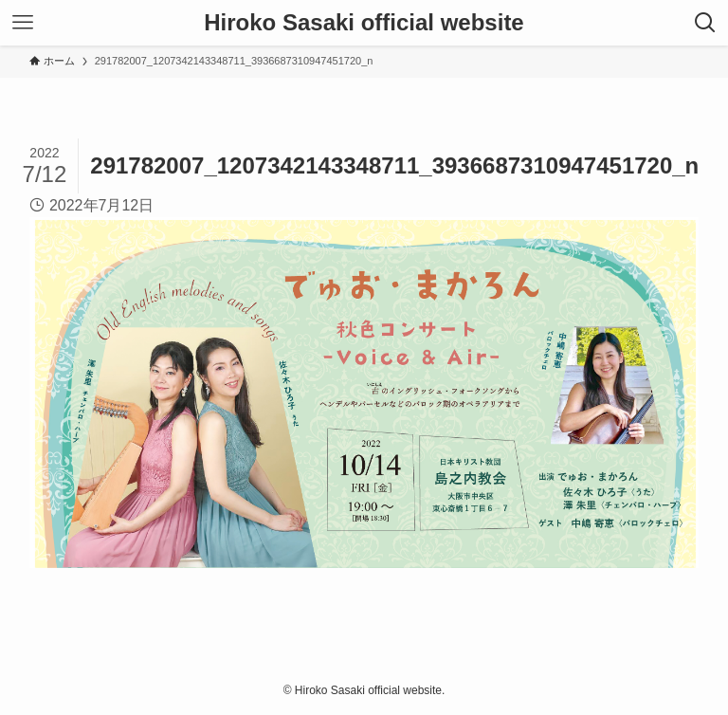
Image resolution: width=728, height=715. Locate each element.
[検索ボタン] (705, 23)
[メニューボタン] (23, 23)
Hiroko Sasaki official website (364, 23)
